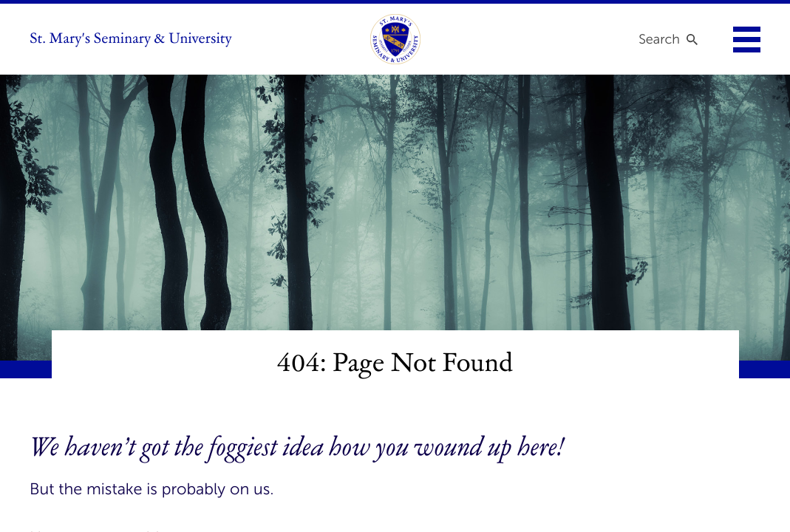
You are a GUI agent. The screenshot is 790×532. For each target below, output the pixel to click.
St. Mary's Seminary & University (131, 39)
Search (659, 39)
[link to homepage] (395, 39)
